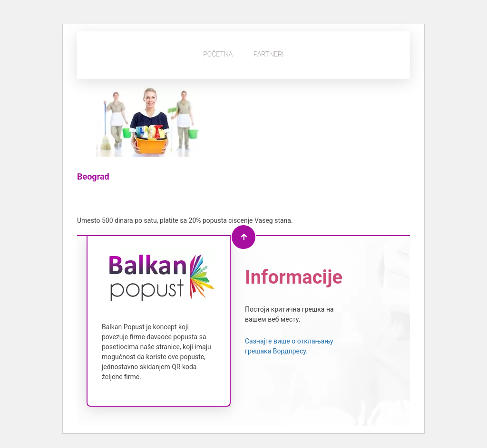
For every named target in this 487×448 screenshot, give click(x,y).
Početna (218, 54)
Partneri (269, 54)
